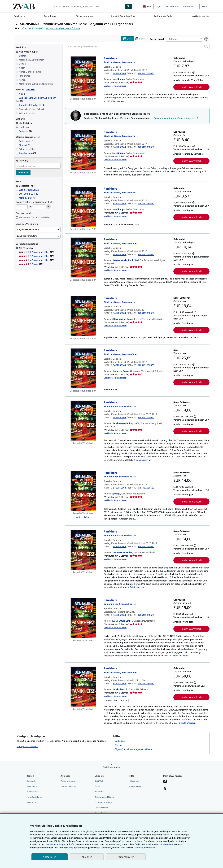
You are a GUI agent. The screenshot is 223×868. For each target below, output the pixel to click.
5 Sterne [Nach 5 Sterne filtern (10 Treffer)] (31, 264)
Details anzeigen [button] (144, 460)
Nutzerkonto (172, 6)
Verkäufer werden (201, 16)
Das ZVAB (99, 781)
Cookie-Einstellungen (55, 844)
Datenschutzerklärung (104, 797)
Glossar (118, 745)
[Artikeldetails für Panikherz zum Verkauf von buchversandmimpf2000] (83, 421)
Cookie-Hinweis (101, 808)
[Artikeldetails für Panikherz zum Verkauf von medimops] (83, 76)
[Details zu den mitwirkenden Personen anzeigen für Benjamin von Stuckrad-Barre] (120, 62)
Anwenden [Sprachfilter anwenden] (23, 172)
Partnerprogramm (68, 786)
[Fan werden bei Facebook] (165, 782)
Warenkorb (31, 802)
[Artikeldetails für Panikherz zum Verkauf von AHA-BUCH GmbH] (83, 550)
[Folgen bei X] (165, 789)
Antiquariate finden (164, 16)
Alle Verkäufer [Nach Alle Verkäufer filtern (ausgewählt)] (26, 248)
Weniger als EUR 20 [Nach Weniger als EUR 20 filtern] (28, 190)
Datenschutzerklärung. (145, 848)
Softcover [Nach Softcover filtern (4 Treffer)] (24, 131)
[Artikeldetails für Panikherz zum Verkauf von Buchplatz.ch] (83, 687)
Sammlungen (50, 16)
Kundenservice (135, 786)
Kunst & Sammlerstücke (123, 16)
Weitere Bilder (83, 517)
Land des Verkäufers (27, 236)
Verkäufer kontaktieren (115, 86)
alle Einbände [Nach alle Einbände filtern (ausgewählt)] (24, 123)
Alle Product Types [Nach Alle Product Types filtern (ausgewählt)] (27, 52)
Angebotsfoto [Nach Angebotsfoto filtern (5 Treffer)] (26, 153)
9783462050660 (34, 28)
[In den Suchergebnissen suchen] (137, 46)
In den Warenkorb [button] (191, 87)
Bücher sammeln (84, 16)
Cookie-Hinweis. (165, 844)
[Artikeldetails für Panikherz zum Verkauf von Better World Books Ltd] (83, 257)
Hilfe (205, 6)
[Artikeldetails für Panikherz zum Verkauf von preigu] (83, 491)
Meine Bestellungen (35, 797)
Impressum (99, 792)
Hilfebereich (134, 781)
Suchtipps (120, 741)
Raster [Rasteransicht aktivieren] (140, 39)
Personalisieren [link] (126, 857)
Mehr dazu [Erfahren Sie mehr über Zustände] (30, 90)
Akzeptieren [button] (50, 857)
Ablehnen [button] (87, 857)
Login (158, 6)
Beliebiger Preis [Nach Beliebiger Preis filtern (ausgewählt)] (25, 186)
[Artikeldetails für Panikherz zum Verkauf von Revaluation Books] (83, 316)
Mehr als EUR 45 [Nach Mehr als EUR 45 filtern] (26, 198)
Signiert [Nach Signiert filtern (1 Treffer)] (23, 145)
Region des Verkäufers (28, 229)
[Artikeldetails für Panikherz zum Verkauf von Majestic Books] (83, 368)
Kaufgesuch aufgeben (27, 746)
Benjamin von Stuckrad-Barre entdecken (177, 118)
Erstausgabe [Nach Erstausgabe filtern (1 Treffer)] (25, 141)
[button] (206, 46)
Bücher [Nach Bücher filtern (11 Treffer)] (23, 56)
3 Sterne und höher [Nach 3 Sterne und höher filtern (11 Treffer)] (36, 256)
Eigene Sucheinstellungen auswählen (133, 749)
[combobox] (88, 6)
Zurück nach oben (112, 767)
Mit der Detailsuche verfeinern (63, 28)
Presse (97, 786)
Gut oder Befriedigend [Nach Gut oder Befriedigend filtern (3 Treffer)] (30, 105)
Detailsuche (19, 16)
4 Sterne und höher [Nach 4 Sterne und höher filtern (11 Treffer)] (36, 260)
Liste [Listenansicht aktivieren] (127, 39)
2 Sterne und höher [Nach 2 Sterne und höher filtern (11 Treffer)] (36, 252)
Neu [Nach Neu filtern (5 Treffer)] (21, 94)
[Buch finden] (128, 6)
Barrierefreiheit (101, 813)
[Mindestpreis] (22, 207)
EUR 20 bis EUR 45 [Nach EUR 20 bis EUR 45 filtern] (27, 194)
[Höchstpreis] (39, 207)
